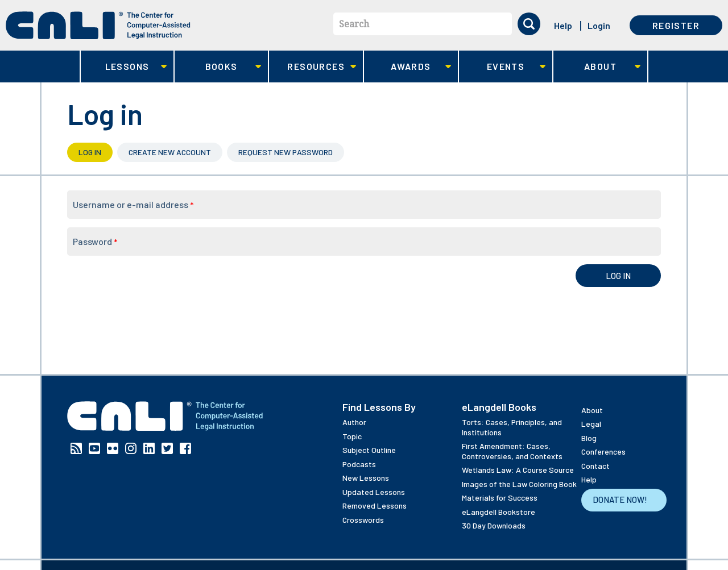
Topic (352, 436)
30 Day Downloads (494, 525)
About (597, 67)
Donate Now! (620, 500)
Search (354, 24)
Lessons (124, 67)
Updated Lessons (374, 492)
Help (563, 25)
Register (676, 25)
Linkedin (149, 448)
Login (599, 25)
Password (95, 241)
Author (354, 422)
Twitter (167, 448)
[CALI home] (98, 25)
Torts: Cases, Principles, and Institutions (512, 427)
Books (218, 67)
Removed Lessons (375, 505)
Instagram (131, 448)
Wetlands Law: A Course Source (518, 470)
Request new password (286, 152)
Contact (595, 466)
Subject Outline (369, 450)
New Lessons (366, 478)
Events (502, 67)
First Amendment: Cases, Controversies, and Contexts (512, 451)
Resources (313, 67)
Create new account (170, 152)
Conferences (603, 452)
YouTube (94, 448)
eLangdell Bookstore (499, 512)
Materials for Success (500, 498)
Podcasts (359, 464)
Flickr (113, 448)
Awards (408, 67)
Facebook (185, 448)
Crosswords (363, 520)
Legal (591, 424)
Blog (589, 438)
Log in (96, 152)
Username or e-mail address (133, 204)
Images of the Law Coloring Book (519, 484)
